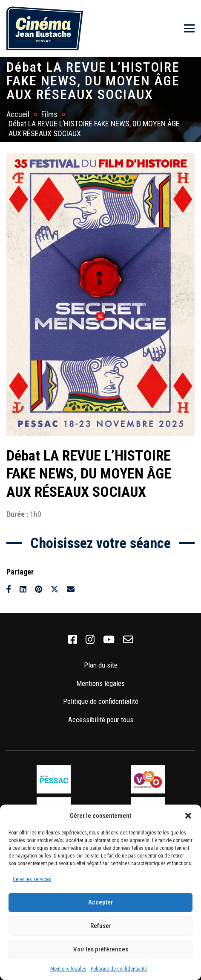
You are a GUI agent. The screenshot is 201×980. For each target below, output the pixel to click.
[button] (188, 816)
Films (49, 114)
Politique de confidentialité (119, 969)
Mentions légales (68, 969)
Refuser (101, 926)
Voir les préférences (101, 949)
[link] (73, 640)
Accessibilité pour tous (101, 720)
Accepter (100, 902)
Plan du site (101, 665)
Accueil (18, 114)
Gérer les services (32, 879)
